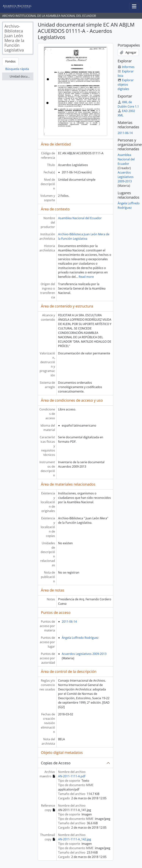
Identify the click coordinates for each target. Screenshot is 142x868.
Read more (86, 277)
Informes (126, 67)
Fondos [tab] (10, 61)
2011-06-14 (69, 622)
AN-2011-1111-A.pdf (72, 776)
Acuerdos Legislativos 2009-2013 (84, 654)
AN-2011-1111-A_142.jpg (75, 839)
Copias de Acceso (56, 763)
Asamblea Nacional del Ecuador (80, 218)
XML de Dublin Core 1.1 (128, 104)
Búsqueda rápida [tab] (17, 69)
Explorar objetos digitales (126, 84)
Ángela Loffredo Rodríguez (80, 638)
